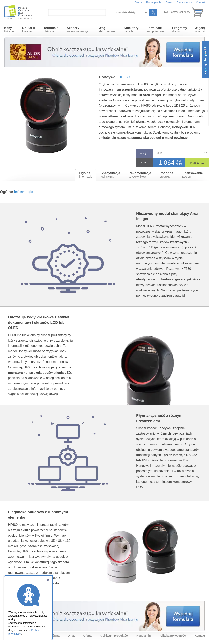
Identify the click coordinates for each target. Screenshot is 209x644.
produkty (166, 175)
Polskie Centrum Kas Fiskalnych (18, 12)
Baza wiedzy (184, 2)
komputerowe (155, 30)
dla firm (180, 30)
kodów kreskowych (79, 30)
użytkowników (140, 175)
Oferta (138, 2)
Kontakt (200, 2)
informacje (86, 175)
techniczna (110, 175)
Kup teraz (197, 163)
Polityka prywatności (173, 636)
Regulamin (144, 636)
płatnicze (51, 30)
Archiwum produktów (114, 636)
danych (131, 30)
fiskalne (9, 30)
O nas (169, 2)
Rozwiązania (154, 2)
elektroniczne (107, 30)
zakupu (192, 175)
